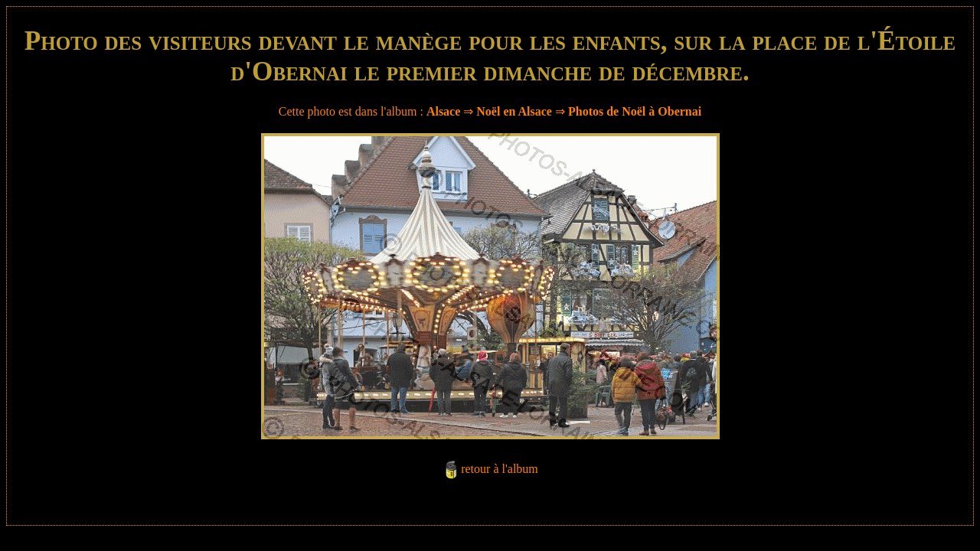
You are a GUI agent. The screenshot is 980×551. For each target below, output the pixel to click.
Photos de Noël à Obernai (635, 111)
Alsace (443, 111)
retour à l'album (500, 469)
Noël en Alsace (514, 111)
